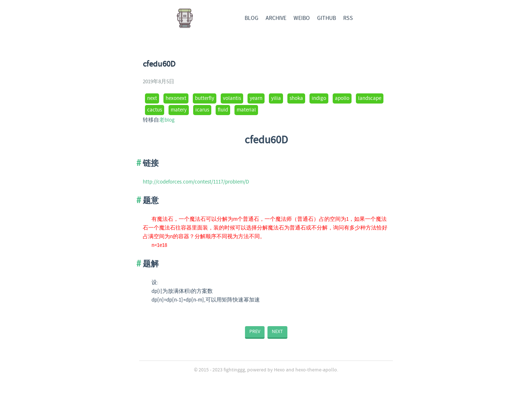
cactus (155, 110)
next (152, 98)
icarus (202, 110)
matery (179, 110)
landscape (370, 98)
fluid (223, 110)
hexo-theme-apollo (316, 370)
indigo (319, 98)
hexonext (176, 98)
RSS (348, 18)
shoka (296, 98)
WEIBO (302, 18)
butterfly (205, 98)
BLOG (252, 18)
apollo (342, 98)
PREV (255, 332)
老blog (167, 120)
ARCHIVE (276, 18)
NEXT (277, 332)
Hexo (279, 370)
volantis (232, 98)
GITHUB (327, 18)
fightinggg (234, 370)
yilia (276, 98)
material (246, 110)
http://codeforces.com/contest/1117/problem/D (196, 182)
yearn (256, 98)
